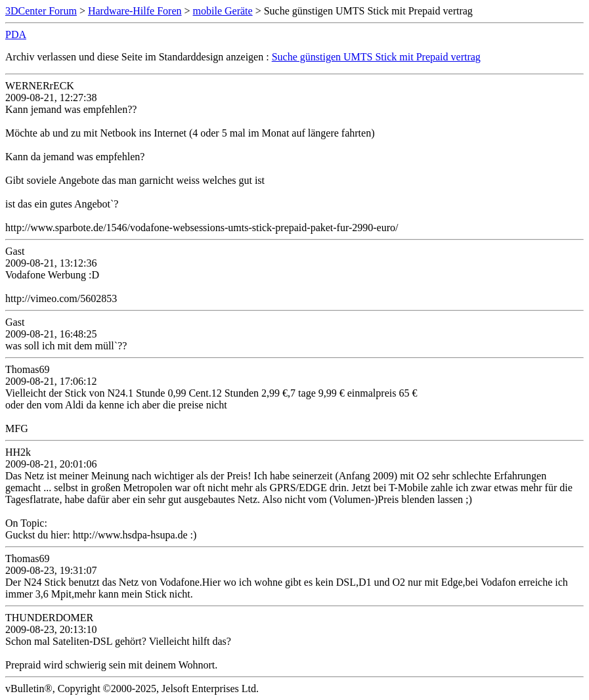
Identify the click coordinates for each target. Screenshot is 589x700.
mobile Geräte (223, 11)
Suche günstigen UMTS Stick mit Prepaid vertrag (376, 57)
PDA (16, 34)
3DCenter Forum (41, 11)
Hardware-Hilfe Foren (135, 11)
